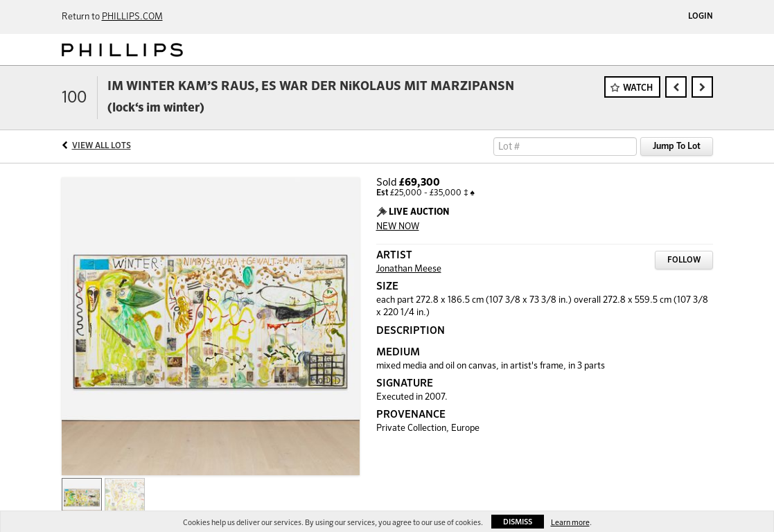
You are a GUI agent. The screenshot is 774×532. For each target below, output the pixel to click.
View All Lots (102, 146)
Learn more (570, 523)
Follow (684, 260)
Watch (638, 88)
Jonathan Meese (409, 269)
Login (701, 17)
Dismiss (518, 522)
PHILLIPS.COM (132, 17)
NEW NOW (398, 227)
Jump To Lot (677, 147)
